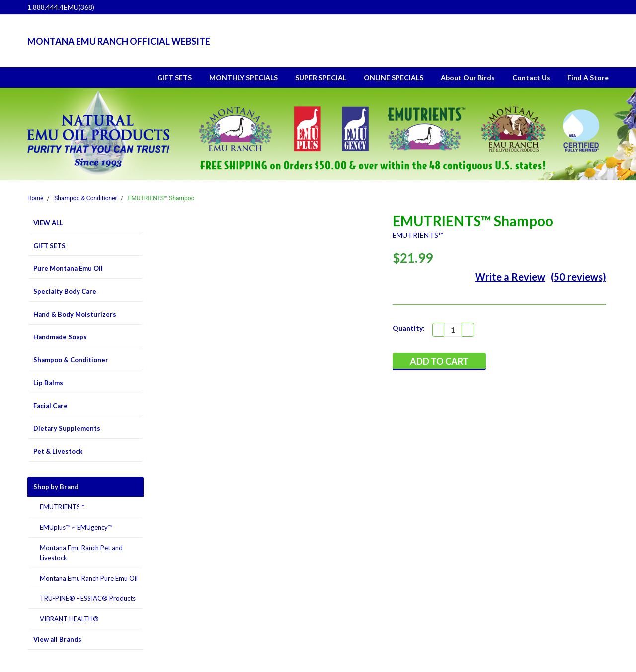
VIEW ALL (48, 223)
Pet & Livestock (58, 451)
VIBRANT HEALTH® (69, 619)
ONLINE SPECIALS (394, 77)
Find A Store (588, 77)
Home (35, 198)
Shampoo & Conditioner (85, 198)
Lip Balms (48, 383)
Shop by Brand (56, 487)
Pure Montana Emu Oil (68, 268)
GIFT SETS (174, 77)
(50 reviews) (578, 277)
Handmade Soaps (60, 337)
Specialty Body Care (65, 291)
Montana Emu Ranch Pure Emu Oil (89, 578)
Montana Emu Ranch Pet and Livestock (81, 553)
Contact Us (531, 77)
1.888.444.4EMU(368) (61, 7)
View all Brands (57, 639)
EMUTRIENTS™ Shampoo (161, 198)
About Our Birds (468, 77)
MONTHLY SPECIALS (243, 77)
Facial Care (50, 406)
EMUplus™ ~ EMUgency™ (76, 527)
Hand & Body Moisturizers (75, 314)
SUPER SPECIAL (321, 77)
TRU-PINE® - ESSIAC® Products (88, 598)
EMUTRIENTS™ (62, 507)
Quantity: (409, 328)
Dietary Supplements (67, 428)
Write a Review (510, 277)
